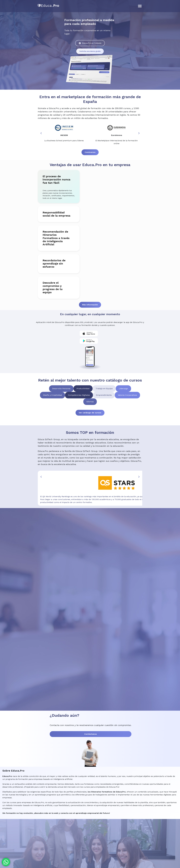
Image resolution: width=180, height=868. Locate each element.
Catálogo (31, 17)
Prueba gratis (159, 17)
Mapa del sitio (163, 833)
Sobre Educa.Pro (60, 17)
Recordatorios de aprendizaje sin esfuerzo (38, 241)
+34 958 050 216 (20, 839)
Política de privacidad (102, 857)
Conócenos (90, 139)
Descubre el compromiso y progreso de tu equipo (40, 260)
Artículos (44, 17)
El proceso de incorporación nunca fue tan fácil (39, 170)
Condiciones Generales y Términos (77, 857)
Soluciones (18, 17)
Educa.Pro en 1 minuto (25, 51)
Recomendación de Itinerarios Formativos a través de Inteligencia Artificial (40, 220)
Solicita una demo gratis (56, 51)
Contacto (76, 17)
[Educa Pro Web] (90, 596)
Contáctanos (21, 719)
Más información (90, 274)
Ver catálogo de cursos (90, 400)
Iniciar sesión (148, 5)
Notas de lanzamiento (51, 857)
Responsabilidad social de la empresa (41, 201)
